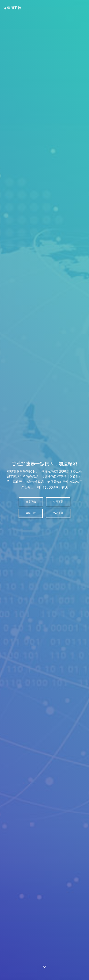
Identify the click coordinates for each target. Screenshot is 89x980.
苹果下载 (58, 502)
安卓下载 (31, 502)
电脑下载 (31, 513)
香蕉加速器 (12, 8)
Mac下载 (58, 513)
